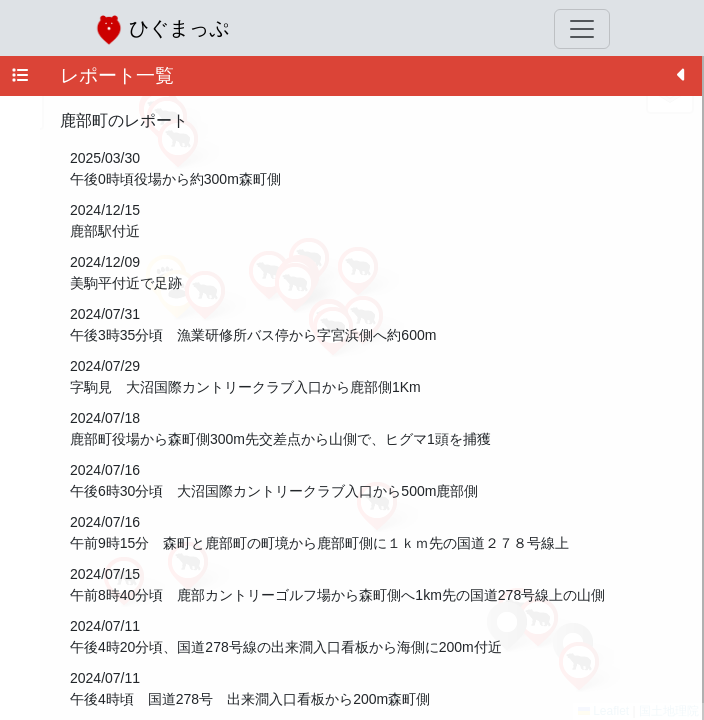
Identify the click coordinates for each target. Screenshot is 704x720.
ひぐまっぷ (161, 29)
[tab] (20, 76)
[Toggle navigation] (582, 29)
